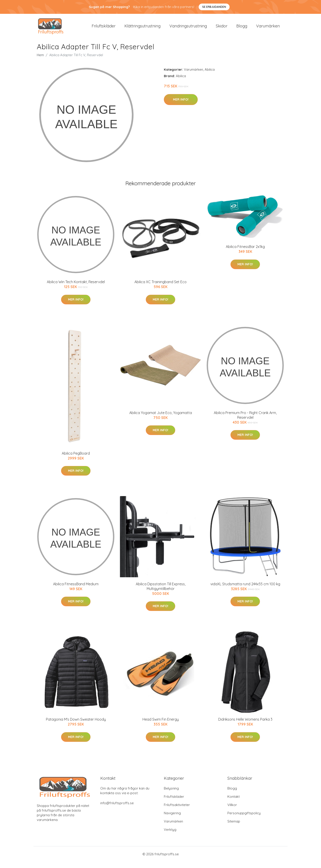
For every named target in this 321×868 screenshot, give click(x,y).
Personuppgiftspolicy (244, 819)
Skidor (222, 29)
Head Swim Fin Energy (161, 726)
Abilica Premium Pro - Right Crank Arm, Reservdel (245, 421)
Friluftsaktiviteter (177, 811)
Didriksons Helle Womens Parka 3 (245, 726)
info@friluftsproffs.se (117, 809)
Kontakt (234, 803)
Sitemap (234, 828)
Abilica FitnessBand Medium (76, 590)
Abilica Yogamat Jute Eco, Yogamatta (161, 419)
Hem (40, 61)
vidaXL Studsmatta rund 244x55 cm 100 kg (245, 590)
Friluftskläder (104, 29)
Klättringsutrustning (142, 29)
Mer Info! (181, 105)
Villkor (232, 811)
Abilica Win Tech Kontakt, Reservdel (76, 288)
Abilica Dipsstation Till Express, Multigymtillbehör (161, 593)
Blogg (242, 29)
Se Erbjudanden (214, 7)
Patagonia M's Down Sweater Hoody (76, 726)
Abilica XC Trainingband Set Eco (160, 288)
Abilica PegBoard (76, 459)
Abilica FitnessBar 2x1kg (245, 253)
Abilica (210, 76)
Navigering (172, 819)
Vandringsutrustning (188, 29)
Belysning (171, 795)
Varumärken (268, 29)
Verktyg (170, 836)
